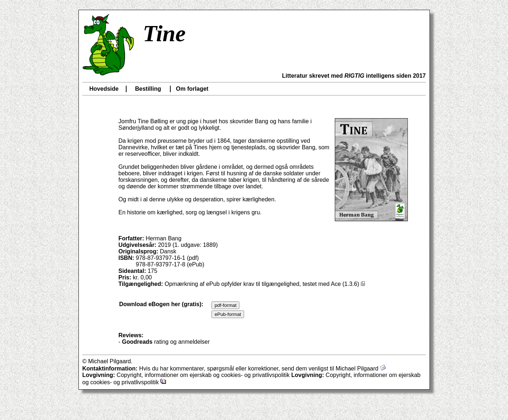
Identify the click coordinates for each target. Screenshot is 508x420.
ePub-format (228, 314)
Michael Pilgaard (361, 368)
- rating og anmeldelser (164, 342)
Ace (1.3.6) (349, 284)
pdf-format (225, 305)
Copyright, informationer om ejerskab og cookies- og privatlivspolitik (221, 375)
